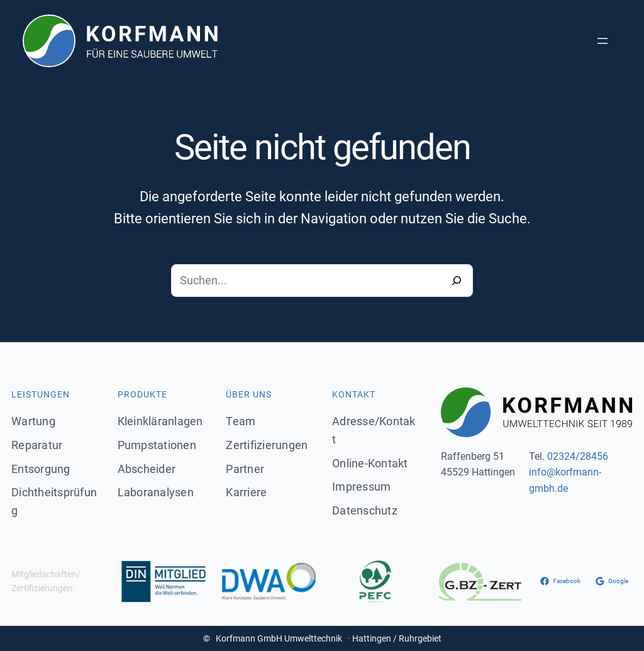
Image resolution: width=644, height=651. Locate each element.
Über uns (249, 394)
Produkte (142, 394)
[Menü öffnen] (602, 41)
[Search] (457, 281)
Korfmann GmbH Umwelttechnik (279, 638)
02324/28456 (578, 456)
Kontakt (354, 394)
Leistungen (41, 394)
